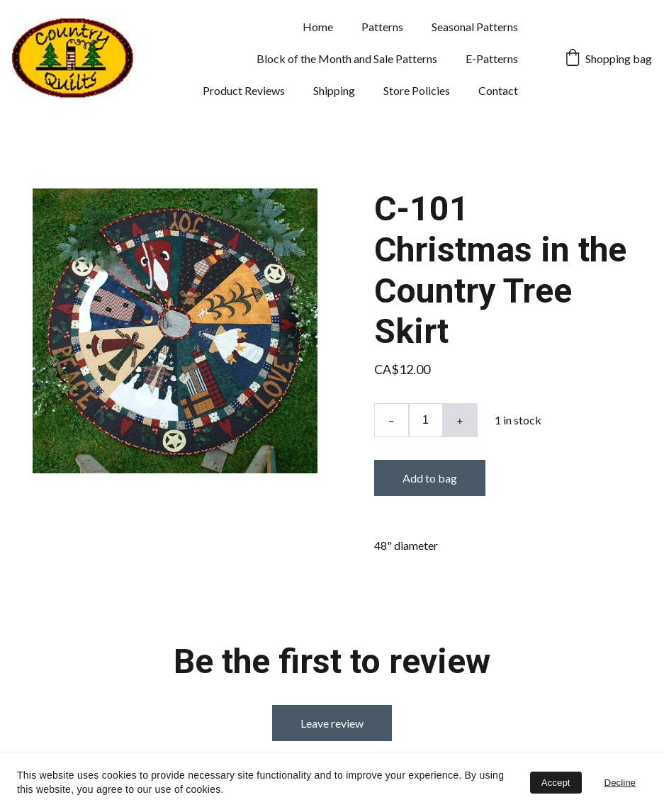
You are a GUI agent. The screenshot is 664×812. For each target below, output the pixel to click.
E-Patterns (492, 58)
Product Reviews (244, 90)
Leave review (332, 723)
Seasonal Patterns (475, 27)
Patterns (382, 27)
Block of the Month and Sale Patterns (347, 58)
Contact (498, 90)
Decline (620, 783)
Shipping (334, 90)
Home (318, 27)
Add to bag (430, 478)
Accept (556, 783)
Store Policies (417, 90)
